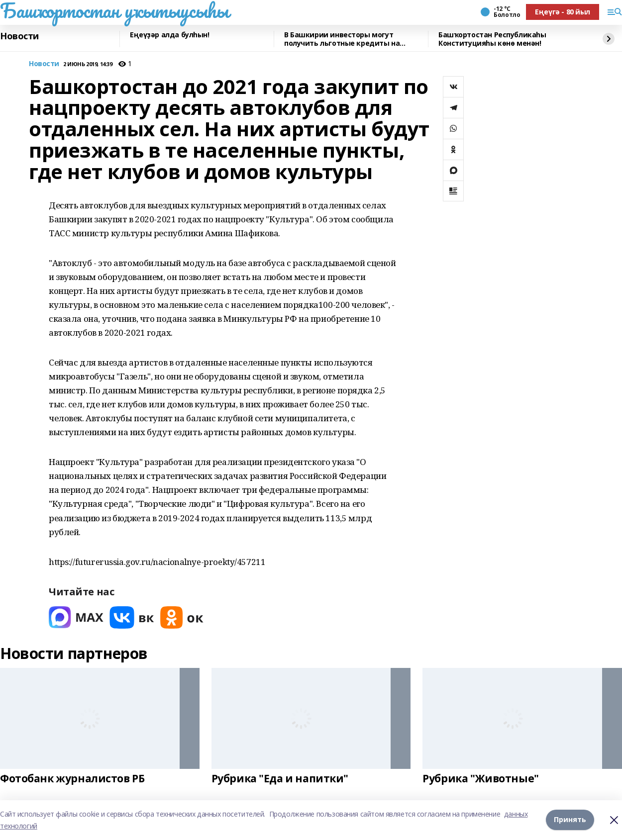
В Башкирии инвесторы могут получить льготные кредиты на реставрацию (342, 39)
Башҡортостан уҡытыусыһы (114, 10)
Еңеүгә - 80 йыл (563, 12)
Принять (570, 820)
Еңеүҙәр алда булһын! (170, 35)
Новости (19, 36)
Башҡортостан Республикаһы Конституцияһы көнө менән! (492, 39)
